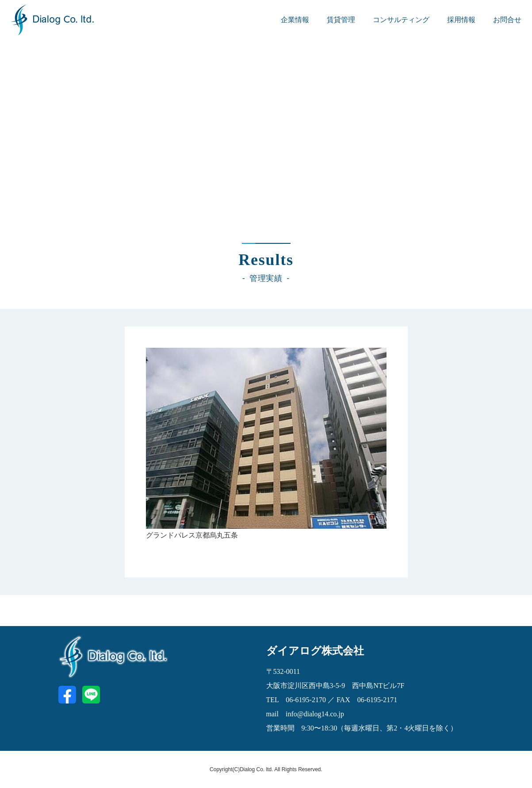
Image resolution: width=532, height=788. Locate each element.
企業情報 (295, 20)
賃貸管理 (341, 20)
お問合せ (507, 20)
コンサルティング (401, 20)
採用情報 (461, 20)
